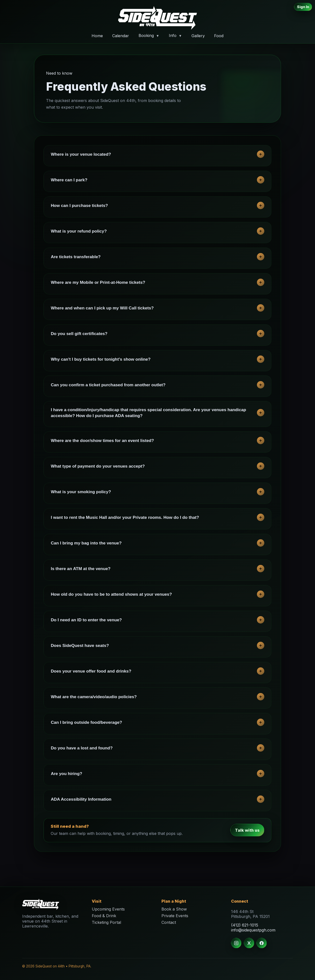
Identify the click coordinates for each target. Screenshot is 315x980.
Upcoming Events (108, 909)
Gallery (198, 35)
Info (175, 35)
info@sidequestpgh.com (253, 930)
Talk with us (247, 830)
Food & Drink (104, 916)
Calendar (121, 35)
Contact (169, 922)
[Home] (157, 18)
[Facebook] (262, 943)
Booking (149, 35)
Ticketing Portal (106, 922)
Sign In (303, 7)
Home (97, 35)
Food (219, 35)
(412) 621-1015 (245, 925)
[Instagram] (236, 943)
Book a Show (174, 909)
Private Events (175, 916)
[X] (249, 943)
